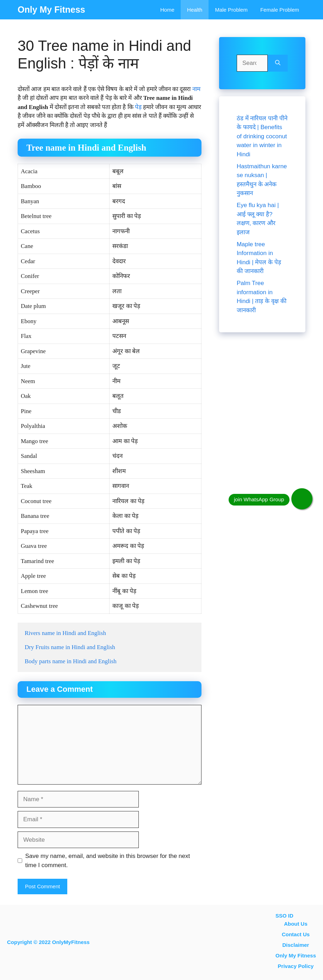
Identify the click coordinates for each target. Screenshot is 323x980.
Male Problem (231, 10)
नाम (196, 89)
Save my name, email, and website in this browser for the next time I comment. (108, 861)
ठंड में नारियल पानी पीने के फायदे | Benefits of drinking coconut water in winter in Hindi (262, 136)
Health (195, 10)
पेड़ (138, 107)
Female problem (280, 10)
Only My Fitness (51, 10)
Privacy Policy (296, 966)
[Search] (278, 63)
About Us (296, 924)
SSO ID (284, 916)
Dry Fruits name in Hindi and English (70, 647)
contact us (296, 934)
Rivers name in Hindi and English (65, 633)
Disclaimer (296, 945)
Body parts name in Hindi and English (71, 661)
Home (167, 10)
